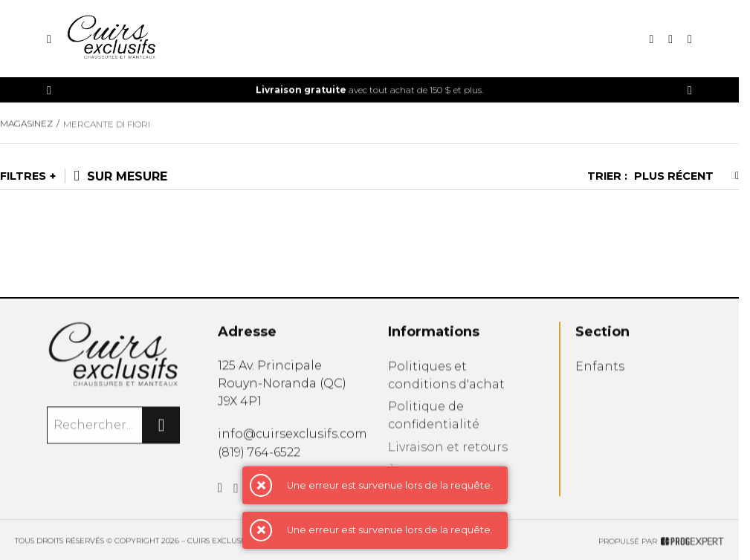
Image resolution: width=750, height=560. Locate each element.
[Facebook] (220, 492)
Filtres (23, 176)
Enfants (600, 369)
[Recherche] (651, 39)
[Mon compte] (670, 39)
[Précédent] (49, 90)
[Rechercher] (161, 427)
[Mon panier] (690, 39)
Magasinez (26, 125)
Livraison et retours (448, 452)
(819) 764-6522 (259, 454)
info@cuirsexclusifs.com (292, 435)
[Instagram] (236, 493)
